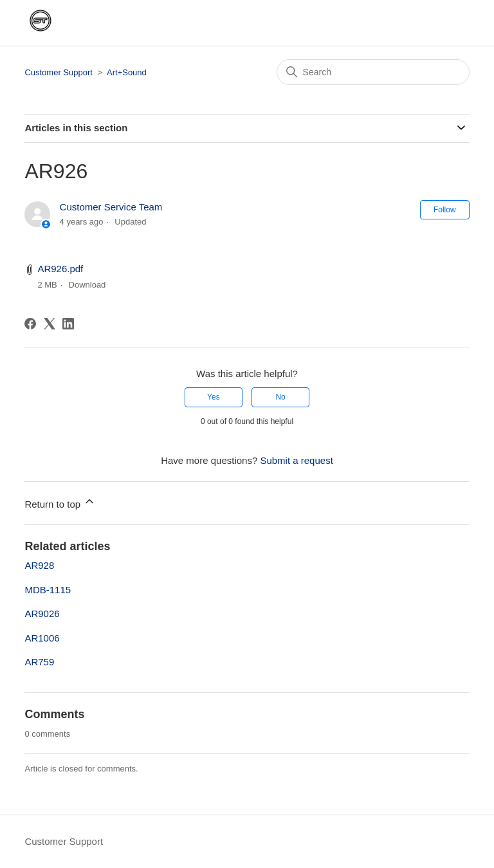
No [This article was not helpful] (280, 397)
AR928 (39, 565)
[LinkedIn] (68, 324)
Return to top (60, 502)
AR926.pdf (60, 269)
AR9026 (42, 614)
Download (87, 285)
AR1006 (42, 638)
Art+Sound (127, 72)
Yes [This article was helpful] (214, 397)
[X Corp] (50, 324)
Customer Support (59, 72)
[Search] (373, 72)
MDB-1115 (48, 590)
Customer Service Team (111, 207)
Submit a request (296, 460)
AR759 (39, 662)
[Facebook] (30, 324)
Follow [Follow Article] (445, 210)
